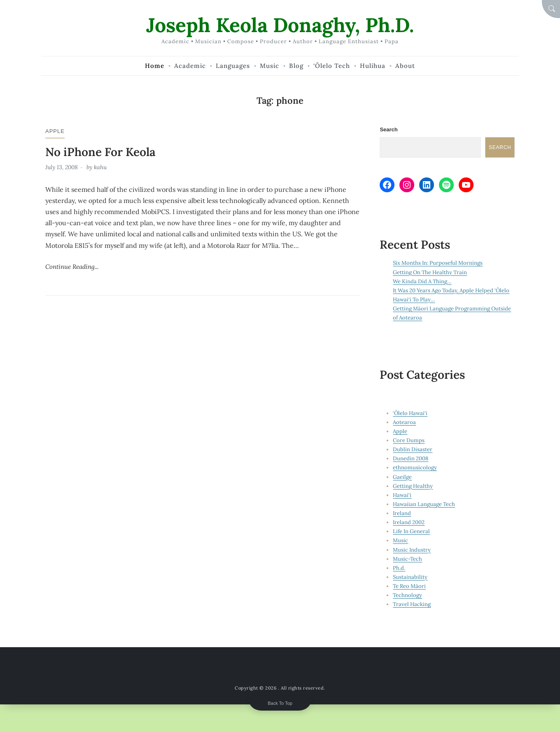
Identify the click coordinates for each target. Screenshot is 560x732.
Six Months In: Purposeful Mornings (438, 263)
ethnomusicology (415, 467)
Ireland (402, 513)
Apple (55, 131)
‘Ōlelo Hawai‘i (410, 413)
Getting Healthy (413, 486)
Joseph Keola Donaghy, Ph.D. (280, 25)
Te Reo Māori (409, 586)
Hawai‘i (402, 495)
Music (400, 540)
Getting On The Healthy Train (430, 272)
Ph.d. (399, 568)
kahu (100, 167)
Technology (407, 595)
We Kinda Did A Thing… (422, 281)
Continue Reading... (72, 267)
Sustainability (410, 577)
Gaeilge (402, 477)
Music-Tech (407, 559)
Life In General (411, 531)
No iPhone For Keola (100, 152)
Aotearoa (404, 422)
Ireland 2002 (409, 522)
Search (388, 129)
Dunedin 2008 (411, 458)
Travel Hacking (412, 604)
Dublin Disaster (413, 449)
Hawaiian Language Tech (424, 504)
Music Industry (412, 550)
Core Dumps (409, 440)
